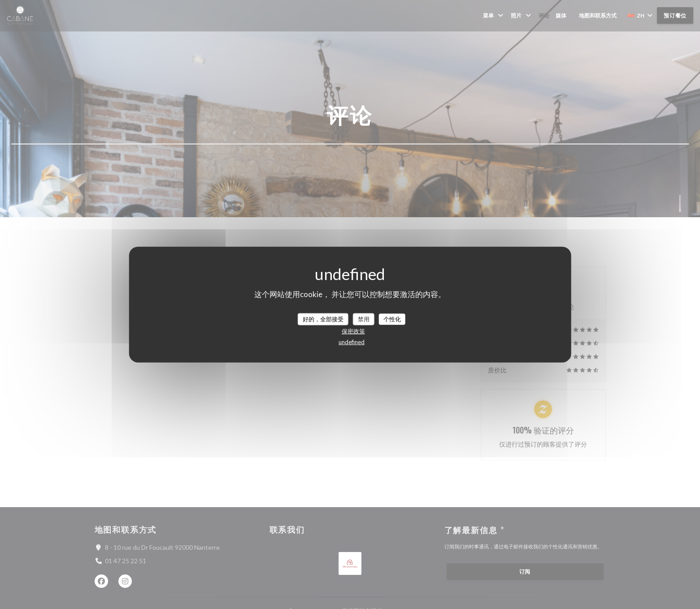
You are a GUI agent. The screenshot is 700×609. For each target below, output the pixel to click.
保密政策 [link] (353, 331)
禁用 (364, 319)
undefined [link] (352, 342)
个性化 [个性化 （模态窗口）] (392, 319)
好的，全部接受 (323, 319)
